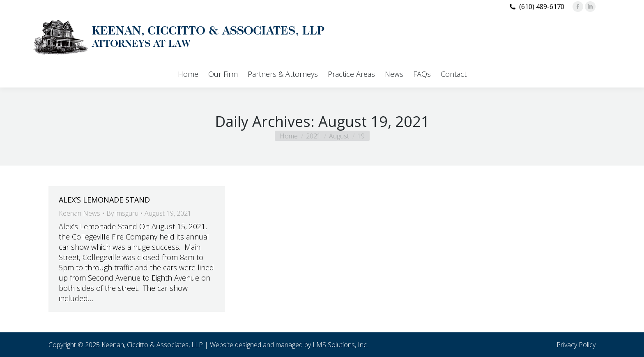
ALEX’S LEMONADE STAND (104, 200)
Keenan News (79, 213)
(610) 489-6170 (542, 7)
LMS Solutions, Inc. (340, 345)
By (122, 213)
